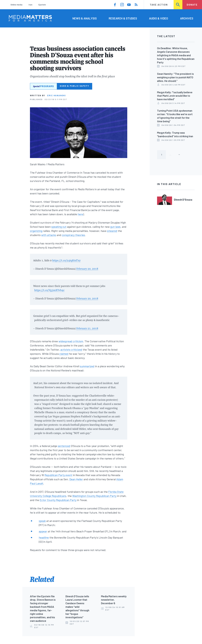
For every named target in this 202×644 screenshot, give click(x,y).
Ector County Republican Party (58, 500)
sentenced (64, 446)
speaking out (59, 227)
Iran (30, 5)
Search (178, 5)
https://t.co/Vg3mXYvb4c (49, 290)
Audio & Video (159, 18)
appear (43, 531)
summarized (87, 366)
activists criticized (71, 350)
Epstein (42, 5)
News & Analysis (85, 18)
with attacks (49, 235)
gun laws (115, 227)
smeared (112, 231)
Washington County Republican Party (94, 496)
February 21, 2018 (87, 328)
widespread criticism (71, 341)
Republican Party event (58, 475)
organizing (36, 231)
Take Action (159, 5)
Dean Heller (76, 479)
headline (44, 537)
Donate (192, 5)
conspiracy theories (73, 235)
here (80, 214)
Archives (187, 18)
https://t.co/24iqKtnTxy (66, 260)
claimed (64, 354)
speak (42, 521)
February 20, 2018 (87, 269)
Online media (16, 5)
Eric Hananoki (57, 95)
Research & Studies (123, 18)
